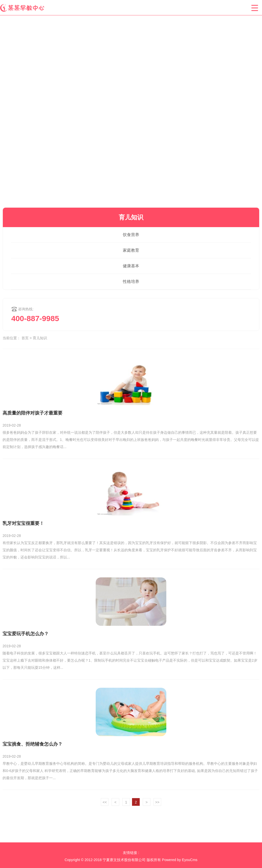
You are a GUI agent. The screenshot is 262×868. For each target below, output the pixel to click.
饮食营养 (131, 235)
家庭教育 (131, 250)
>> (157, 802)
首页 (25, 338)
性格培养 (131, 282)
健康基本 (131, 266)
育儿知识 (40, 338)
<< (105, 802)
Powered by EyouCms (179, 860)
